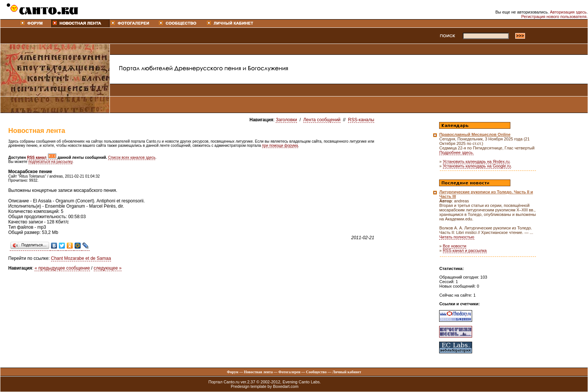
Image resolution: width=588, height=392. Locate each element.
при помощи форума (280, 145)
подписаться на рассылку (50, 162)
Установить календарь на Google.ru (477, 166)
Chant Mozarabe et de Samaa (81, 258)
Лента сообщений (322, 120)
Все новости (455, 246)
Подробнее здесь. (456, 152)
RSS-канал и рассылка (465, 250)
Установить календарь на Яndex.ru (476, 161)
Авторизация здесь (568, 12)
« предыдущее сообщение (62, 268)
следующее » (108, 268)
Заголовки (286, 120)
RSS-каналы (361, 120)
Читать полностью (457, 237)
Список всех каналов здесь (132, 158)
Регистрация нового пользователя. (554, 17)
